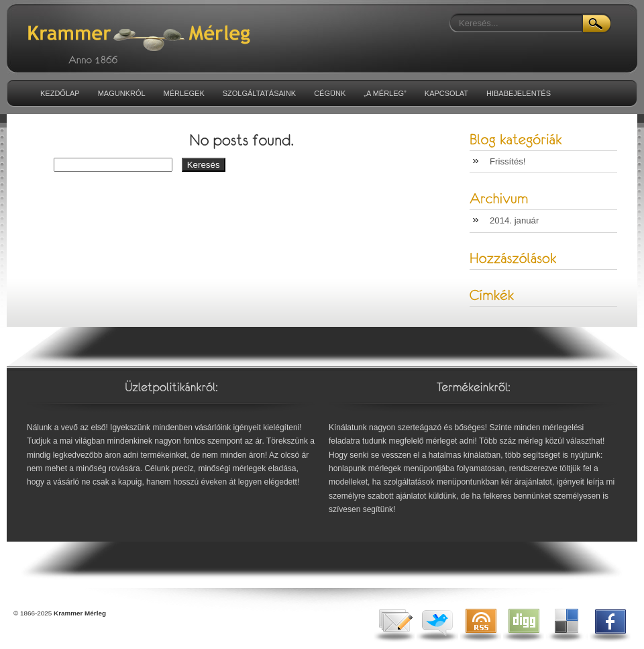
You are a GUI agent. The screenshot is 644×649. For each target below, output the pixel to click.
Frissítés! (507, 161)
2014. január (514, 220)
